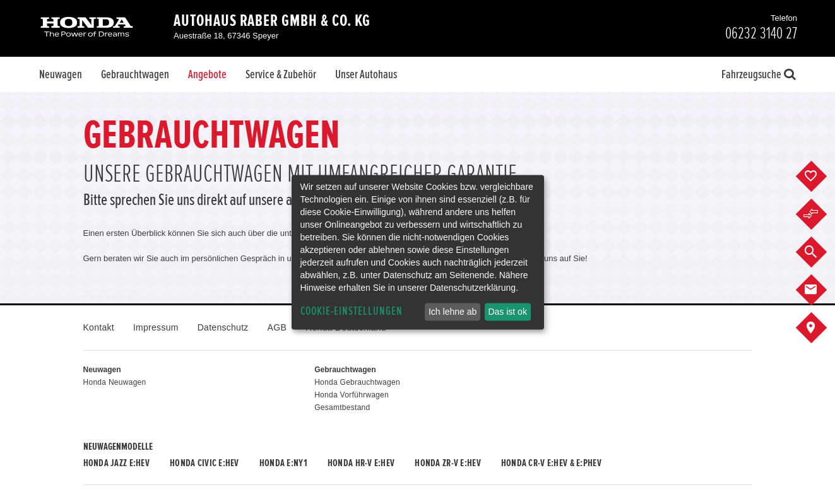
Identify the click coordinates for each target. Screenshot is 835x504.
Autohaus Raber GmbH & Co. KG (272, 21)
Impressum (156, 327)
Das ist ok (507, 312)
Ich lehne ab (453, 312)
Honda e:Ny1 (283, 463)
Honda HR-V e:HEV (361, 463)
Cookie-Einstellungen (352, 311)
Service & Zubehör (281, 74)
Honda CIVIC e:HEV (204, 463)
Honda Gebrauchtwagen (357, 382)
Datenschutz (223, 327)
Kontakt (99, 327)
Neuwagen (61, 74)
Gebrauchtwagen (135, 74)
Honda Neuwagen (115, 382)
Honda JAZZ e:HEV (116, 463)
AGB (277, 327)
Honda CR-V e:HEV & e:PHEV (551, 463)
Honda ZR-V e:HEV (447, 463)
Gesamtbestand (342, 407)
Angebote (207, 74)
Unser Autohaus (366, 74)
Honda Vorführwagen (352, 395)
